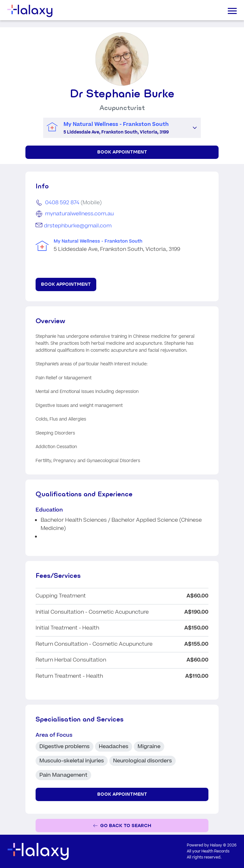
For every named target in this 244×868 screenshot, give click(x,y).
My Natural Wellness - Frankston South (98, 241)
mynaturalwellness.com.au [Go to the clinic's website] (79, 214)
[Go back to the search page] (122, 826)
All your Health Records (208, 851)
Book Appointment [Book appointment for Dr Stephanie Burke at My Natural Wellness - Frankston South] (122, 152)
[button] (195, 128)
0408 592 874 (62, 203)
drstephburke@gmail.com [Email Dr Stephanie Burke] (78, 226)
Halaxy (216, 845)
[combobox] (116, 128)
